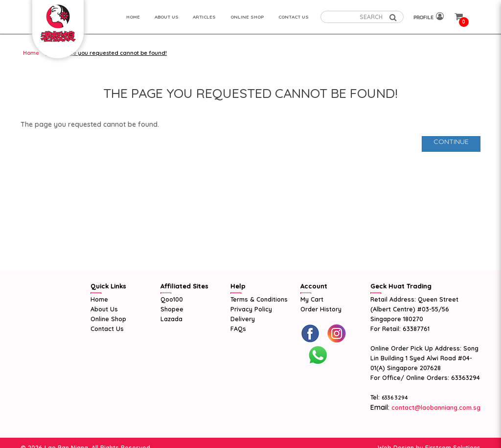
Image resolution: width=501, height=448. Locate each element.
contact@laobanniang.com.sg (435, 407)
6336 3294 (395, 398)
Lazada (171, 319)
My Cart (312, 299)
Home (31, 53)
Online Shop (108, 319)
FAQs (238, 329)
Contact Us (107, 329)
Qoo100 (172, 299)
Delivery (243, 319)
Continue (451, 141)
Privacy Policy (251, 309)
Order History (321, 309)
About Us (104, 309)
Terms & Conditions (259, 299)
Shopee (172, 309)
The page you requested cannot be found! (108, 53)
